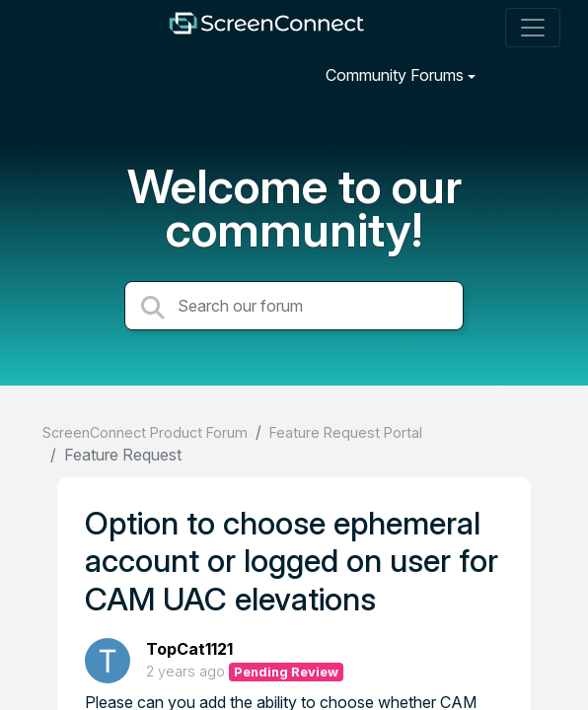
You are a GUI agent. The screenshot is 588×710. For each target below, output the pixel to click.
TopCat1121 (189, 649)
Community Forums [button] (395, 75)
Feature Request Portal (346, 432)
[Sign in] (530, 74)
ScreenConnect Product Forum (145, 432)
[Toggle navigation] (533, 28)
